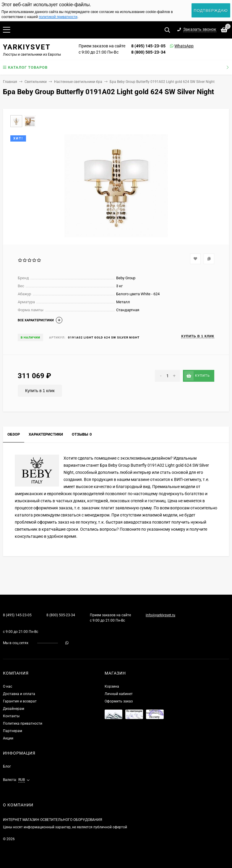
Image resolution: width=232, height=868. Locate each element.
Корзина (112, 686)
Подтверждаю (211, 11)
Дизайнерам (14, 709)
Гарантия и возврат (20, 701)
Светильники (36, 82)
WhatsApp (176, 46)
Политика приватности (23, 723)
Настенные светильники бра (78, 82)
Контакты (11, 716)
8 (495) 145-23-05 (148, 46)
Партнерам (13, 731)
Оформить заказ (119, 701)
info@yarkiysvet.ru (160, 615)
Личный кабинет (119, 694)
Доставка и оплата (19, 694)
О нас (8, 686)
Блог (7, 766)
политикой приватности (58, 17)
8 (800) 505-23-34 (148, 52)
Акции (8, 738)
